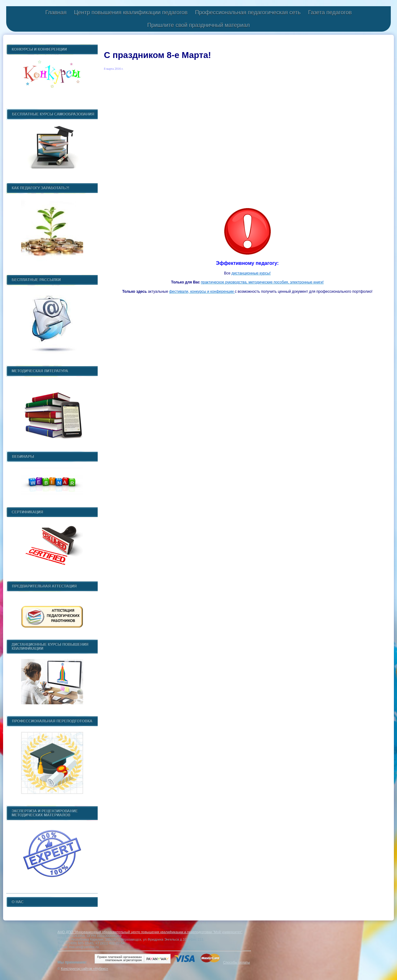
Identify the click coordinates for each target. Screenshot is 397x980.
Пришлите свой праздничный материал (198, 25)
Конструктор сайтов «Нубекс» (84, 969)
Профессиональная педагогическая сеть (248, 12)
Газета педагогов (330, 12)
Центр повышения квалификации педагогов (131, 12)
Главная (56, 12)
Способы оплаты (236, 962)
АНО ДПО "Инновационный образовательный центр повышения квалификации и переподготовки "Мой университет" (150, 932)
